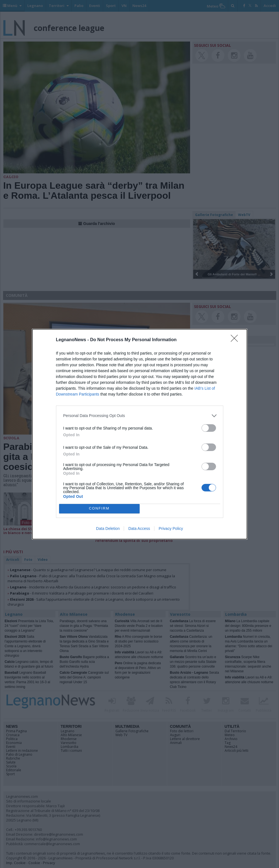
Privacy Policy (171, 528)
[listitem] (140, 416)
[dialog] (140, 434)
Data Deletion (108, 528)
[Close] (236, 340)
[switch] (209, 428)
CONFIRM (99, 509)
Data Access (139, 528)
